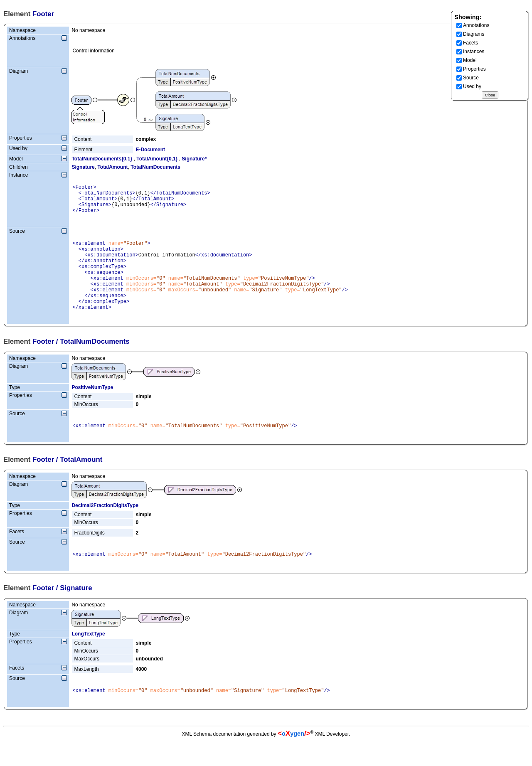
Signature (83, 167)
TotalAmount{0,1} (157, 159)
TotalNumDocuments (155, 167)
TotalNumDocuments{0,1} (102, 159)
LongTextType (88, 658)
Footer (43, 363)
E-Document (150, 150)
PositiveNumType (92, 409)
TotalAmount (112, 167)
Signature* (194, 159)
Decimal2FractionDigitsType (105, 528)
